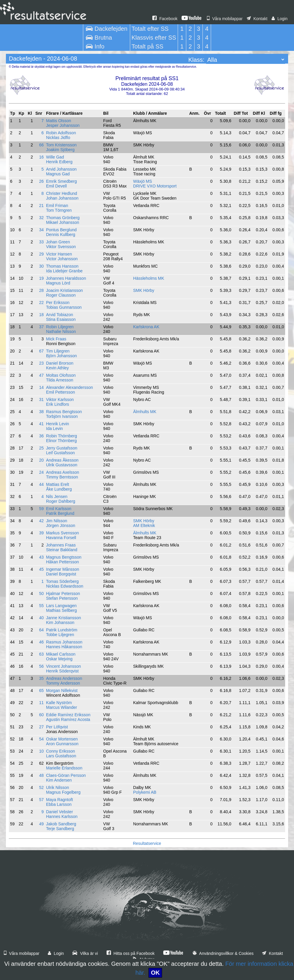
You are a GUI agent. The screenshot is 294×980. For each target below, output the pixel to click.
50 (41, 594)
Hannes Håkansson (64, 647)
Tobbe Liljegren (60, 635)
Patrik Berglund (60, 513)
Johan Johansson (62, 198)
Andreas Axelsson (63, 472)
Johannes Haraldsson (66, 278)
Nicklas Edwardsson (65, 586)
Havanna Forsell (61, 538)
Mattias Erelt (58, 484)
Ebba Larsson (59, 804)
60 (41, 715)
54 (41, 739)
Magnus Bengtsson (64, 557)
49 (41, 824)
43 (41, 557)
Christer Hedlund (62, 193)
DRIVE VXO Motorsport (155, 186)
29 (41, 254)
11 (41, 703)
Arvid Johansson (61, 169)
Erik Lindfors (58, 404)
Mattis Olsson (59, 121)
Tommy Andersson (63, 683)
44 (41, 484)
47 (41, 375)
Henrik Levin (58, 424)
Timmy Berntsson (62, 477)
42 (41, 521)
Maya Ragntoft (59, 800)
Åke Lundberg (59, 489)
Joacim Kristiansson (64, 290)
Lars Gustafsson (61, 756)
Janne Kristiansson (63, 618)
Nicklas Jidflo (58, 138)
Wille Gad (55, 157)
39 (41, 533)
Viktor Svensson (61, 247)
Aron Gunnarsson (62, 744)
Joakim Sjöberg (60, 150)
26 (41, 181)
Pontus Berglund (61, 230)
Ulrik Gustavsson (62, 465)
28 (41, 290)
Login (280, 19)
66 (41, 145)
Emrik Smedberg (61, 181)
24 (41, 472)
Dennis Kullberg (61, 235)
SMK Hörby (144, 290)
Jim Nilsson (57, 521)
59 (41, 509)
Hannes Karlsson (62, 816)
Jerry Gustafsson (62, 448)
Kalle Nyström (59, 703)
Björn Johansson (61, 356)
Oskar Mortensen (62, 739)
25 (41, 448)
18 (41, 315)
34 (41, 230)
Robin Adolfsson (61, 133)
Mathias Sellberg (61, 610)
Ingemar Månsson (63, 569)
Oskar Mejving (59, 659)
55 (41, 606)
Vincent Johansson (63, 666)
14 (41, 387)
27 (41, 727)
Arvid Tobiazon (60, 315)
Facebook (165, 19)
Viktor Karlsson (60, 400)
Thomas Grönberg (63, 218)
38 (41, 412)
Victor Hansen (59, 254)
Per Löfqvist (57, 727)
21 (41, 206)
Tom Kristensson (61, 145)
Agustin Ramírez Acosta (68, 719)
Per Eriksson (58, 303)
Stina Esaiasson (61, 319)
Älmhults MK (145, 412)
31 (41, 400)
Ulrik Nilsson (58, 787)
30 (41, 266)
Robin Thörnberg (62, 436)
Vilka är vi (85, 953)
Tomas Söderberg (62, 581)
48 (41, 775)
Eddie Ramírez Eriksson (68, 715)
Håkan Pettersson (62, 562)
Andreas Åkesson (62, 460)
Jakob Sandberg (61, 824)
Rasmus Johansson (64, 642)
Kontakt (257, 19)
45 (41, 569)
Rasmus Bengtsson (64, 412)
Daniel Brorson (60, 363)
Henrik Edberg (59, 162)
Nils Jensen (57, 497)
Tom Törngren (59, 210)
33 (41, 242)
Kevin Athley (57, 368)
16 (41, 157)
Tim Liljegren (58, 351)
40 (41, 618)
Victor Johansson (62, 259)
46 (41, 642)
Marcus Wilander (62, 707)
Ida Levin (54, 428)
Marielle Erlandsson (64, 768)
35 (41, 678)
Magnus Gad (58, 174)
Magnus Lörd (58, 283)
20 (41, 460)
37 (41, 327)
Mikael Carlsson (61, 654)
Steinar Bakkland (62, 550)
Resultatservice (147, 843)
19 (41, 278)
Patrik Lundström (62, 630)
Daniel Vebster (59, 812)
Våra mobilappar (225, 19)
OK (155, 973)
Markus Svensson (62, 533)
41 (41, 424)
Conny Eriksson (61, 751)
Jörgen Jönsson (61, 525)
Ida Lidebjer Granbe (64, 271)
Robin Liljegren (60, 327)
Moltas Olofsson (61, 375)
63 (41, 654)
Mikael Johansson (63, 222)
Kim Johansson (60, 622)
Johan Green (58, 242)
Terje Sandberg (60, 829)
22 (41, 303)
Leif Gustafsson (60, 453)
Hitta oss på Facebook (131, 953)
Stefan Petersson (62, 598)
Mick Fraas (56, 339)
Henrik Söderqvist (62, 671)
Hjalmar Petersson (63, 594)
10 (41, 751)
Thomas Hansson (62, 266)
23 (41, 363)
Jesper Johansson (63, 125)
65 (41, 690)
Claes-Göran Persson (66, 775)
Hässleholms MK (149, 278)
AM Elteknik (144, 525)
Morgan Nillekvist (62, 690)
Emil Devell (56, 186)
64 (41, 630)
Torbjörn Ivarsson (62, 416)
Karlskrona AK (146, 327)
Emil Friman (57, 206)
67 (41, 351)
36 (41, 436)
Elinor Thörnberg (61, 441)
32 (41, 218)
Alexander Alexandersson (70, 387)
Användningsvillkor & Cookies (223, 953)
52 (41, 787)
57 (41, 800)
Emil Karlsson (59, 509)
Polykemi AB (145, 792)
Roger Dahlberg (61, 501)
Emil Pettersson (61, 392)
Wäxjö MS (143, 181)
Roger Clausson (61, 295)
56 (41, 666)
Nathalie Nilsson (61, 331)
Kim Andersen (59, 780)
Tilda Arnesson (60, 380)
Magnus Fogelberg (63, 792)
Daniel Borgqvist (61, 574)
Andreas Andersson (64, 678)
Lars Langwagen (61, 606)
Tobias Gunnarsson (64, 307)
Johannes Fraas (61, 545)
